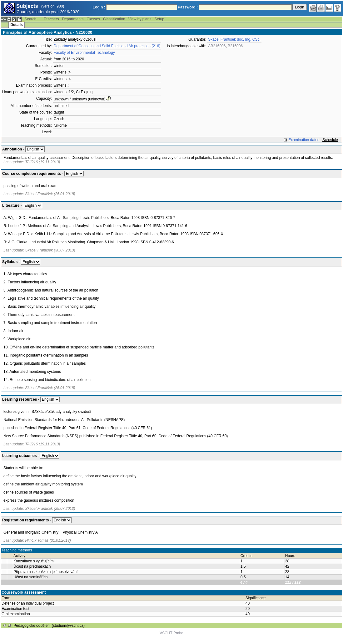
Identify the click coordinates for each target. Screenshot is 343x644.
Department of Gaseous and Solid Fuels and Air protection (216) (107, 46)
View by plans (140, 19)
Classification (114, 19)
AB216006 (217, 46)
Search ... (32, 19)
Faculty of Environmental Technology (84, 53)
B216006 (235, 46)
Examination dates (304, 140)
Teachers (51, 19)
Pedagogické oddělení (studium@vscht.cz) (49, 626)
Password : (188, 7)
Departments (73, 19)
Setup (159, 19)
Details (16, 25)
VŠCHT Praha (171, 633)
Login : (99, 7)
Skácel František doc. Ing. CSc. (234, 39)
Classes (93, 19)
